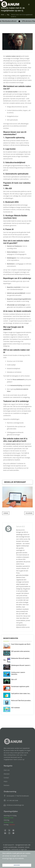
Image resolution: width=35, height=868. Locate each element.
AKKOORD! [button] (17, 865)
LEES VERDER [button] (7, 861)
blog (8, 15)
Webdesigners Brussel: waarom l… (21, 665)
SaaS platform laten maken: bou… (21, 694)
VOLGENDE (29, 513)
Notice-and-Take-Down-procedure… (21, 701)
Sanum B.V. (21, 526)
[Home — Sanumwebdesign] (10, 4)
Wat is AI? (14, 679)
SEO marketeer (16, 708)
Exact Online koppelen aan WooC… (21, 644)
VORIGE (6, 513)
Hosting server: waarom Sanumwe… (18, 673)
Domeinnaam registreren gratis (20, 686)
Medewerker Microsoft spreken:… (21, 658)
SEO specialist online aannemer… (21, 651)
